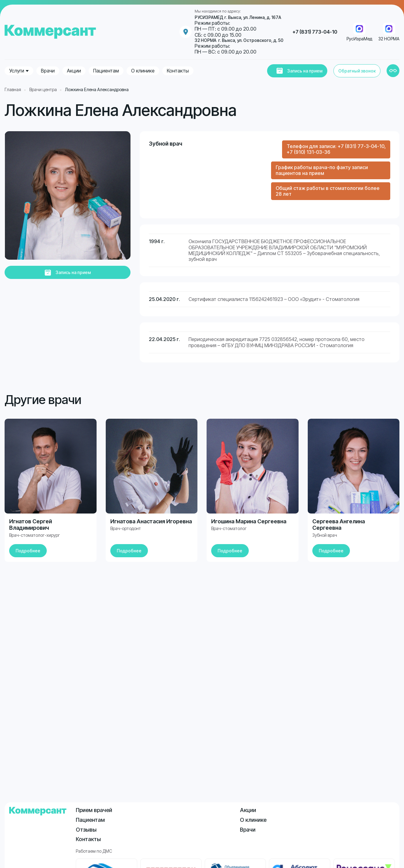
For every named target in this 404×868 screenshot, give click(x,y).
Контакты (178, 71)
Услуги (17, 71)
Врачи (48, 71)
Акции (74, 71)
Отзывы (86, 830)
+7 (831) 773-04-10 (315, 32)
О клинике (143, 71)
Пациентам (106, 71)
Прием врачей (94, 810)
